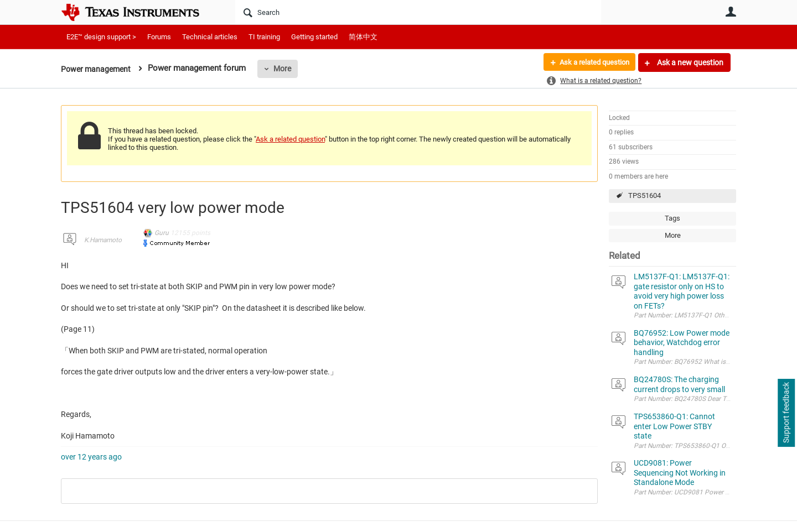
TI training (264, 37)
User (731, 12)
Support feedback (786, 413)
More (286, 69)
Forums (159, 37)
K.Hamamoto (103, 240)
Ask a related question (590, 62)
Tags (672, 218)
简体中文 (363, 37)
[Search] (418, 12)
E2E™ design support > (101, 37)
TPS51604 (645, 195)
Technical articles (210, 37)
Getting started (314, 37)
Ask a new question (689, 62)
